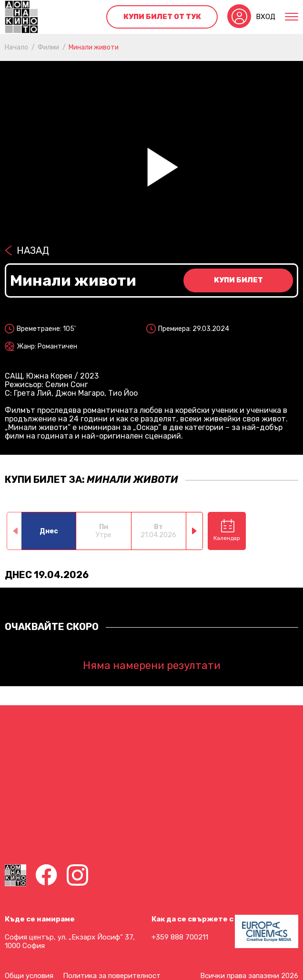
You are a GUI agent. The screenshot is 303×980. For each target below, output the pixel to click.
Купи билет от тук (162, 17)
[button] (195, 531)
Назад (33, 250)
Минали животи (94, 47)
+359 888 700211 (180, 937)
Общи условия (29, 976)
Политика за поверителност (112, 976)
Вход (266, 17)
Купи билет (238, 280)
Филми (48, 47)
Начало (16, 47)
